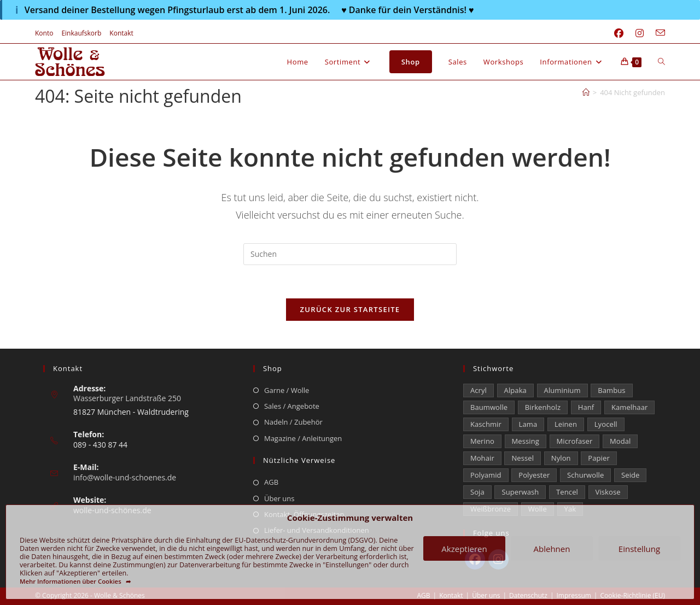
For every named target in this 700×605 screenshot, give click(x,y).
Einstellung (639, 549)
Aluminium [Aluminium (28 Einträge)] (562, 390)
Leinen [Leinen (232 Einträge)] (566, 424)
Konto (44, 33)
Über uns (279, 498)
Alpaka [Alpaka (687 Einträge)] (515, 390)
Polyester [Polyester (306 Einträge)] (534, 475)
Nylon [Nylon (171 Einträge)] (561, 458)
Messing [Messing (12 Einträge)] (526, 441)
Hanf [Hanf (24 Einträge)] (586, 407)
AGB (271, 482)
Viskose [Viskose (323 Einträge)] (608, 492)
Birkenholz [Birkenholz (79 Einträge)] (543, 407)
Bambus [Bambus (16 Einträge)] (611, 390)
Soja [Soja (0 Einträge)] (477, 492)
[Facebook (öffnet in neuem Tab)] (619, 33)
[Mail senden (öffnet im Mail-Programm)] (657, 33)
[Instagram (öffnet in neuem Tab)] (640, 33)
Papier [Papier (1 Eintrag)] (599, 458)
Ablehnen (552, 549)
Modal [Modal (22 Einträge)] (620, 441)
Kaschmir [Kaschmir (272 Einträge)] (486, 424)
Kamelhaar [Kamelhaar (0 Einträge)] (629, 407)
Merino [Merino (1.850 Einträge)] (482, 441)
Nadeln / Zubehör (293, 422)
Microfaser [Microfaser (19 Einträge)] (575, 441)
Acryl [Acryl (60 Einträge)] (479, 390)
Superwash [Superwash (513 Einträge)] (520, 492)
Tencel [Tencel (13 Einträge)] (567, 492)
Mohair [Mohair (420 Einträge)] (482, 458)
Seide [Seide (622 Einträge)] (630, 475)
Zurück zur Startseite (350, 309)
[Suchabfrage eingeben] (350, 254)
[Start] (586, 92)
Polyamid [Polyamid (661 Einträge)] (486, 475)
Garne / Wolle (287, 390)
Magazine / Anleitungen (303, 438)
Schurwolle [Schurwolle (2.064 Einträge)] (585, 475)
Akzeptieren (464, 549)
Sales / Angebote (292, 406)
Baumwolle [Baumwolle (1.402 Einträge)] (489, 407)
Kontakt (121, 33)
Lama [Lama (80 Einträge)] (528, 424)
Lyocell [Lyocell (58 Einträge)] (606, 424)
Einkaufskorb (81, 33)
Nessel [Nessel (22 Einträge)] (523, 458)
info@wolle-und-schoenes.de (125, 477)
